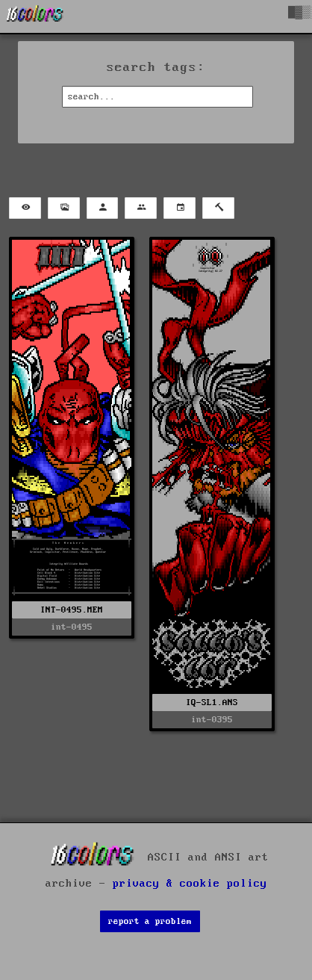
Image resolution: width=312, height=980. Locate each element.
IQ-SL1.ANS (212, 703)
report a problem (150, 921)
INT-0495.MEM (72, 610)
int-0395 (212, 720)
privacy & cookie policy (190, 884)
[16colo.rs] (35, 16)
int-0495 (72, 627)
